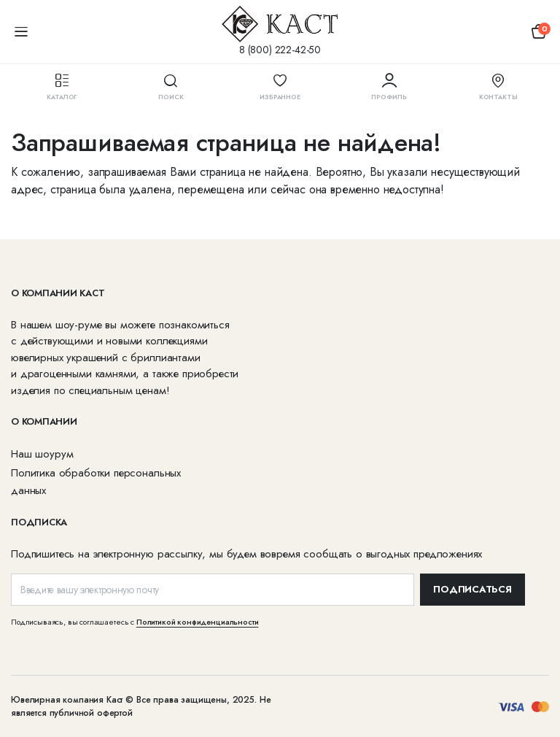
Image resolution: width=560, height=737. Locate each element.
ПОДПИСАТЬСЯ (472, 589)
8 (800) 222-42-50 (280, 50)
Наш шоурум (42, 454)
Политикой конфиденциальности (198, 622)
